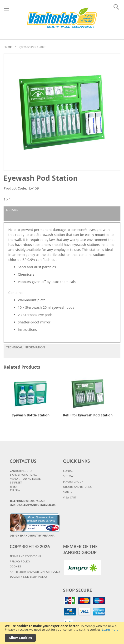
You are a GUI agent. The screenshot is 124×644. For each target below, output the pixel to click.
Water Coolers (39, 526)
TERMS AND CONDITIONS (25, 556)
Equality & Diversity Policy (29, 577)
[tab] (62, 214)
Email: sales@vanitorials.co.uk (33, 505)
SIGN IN (68, 492)
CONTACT (69, 471)
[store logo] (62, 19)
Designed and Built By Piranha (32, 535)
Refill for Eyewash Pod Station (88, 415)
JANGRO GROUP (73, 481)
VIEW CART (70, 497)
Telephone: (27, 501)
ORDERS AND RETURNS (77, 487)
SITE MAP (69, 476)
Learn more (110, 629)
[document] (62, 633)
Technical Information (26, 347)
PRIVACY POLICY (20, 561)
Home (8, 47)
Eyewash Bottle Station (30, 415)
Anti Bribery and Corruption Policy (35, 572)
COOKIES (15, 566)
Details (12, 210)
